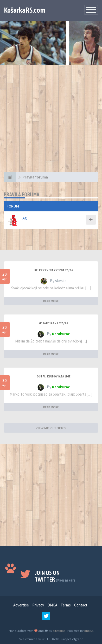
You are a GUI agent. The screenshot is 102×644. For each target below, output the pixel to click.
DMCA (52, 605)
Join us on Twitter (55, 576)
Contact (81, 605)
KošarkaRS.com (25, 10)
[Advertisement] (51, 121)
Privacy (38, 605)
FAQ (24, 218)
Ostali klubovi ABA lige (53, 376)
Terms (66, 605)
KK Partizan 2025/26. (54, 323)
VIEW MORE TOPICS (51, 428)
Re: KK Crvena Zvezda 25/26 (54, 270)
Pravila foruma (22, 194)
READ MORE (51, 301)
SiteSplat (58, 631)
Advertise (21, 605)
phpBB (89, 631)
